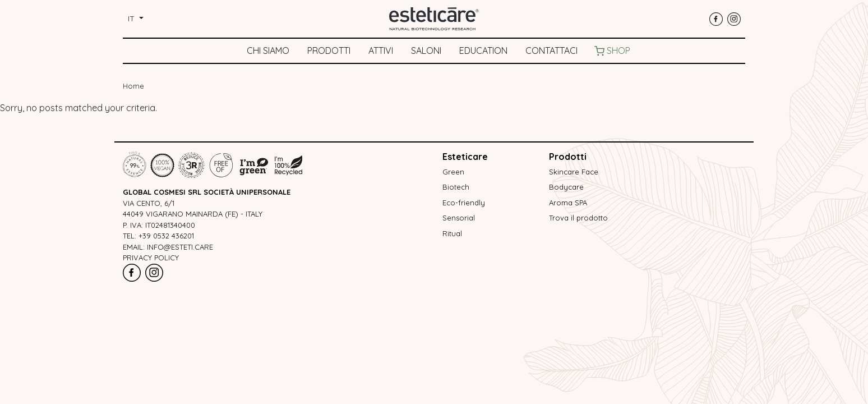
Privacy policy (151, 258)
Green (453, 172)
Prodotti (329, 50)
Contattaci (551, 50)
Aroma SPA (568, 203)
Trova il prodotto (578, 218)
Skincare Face (574, 172)
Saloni (426, 50)
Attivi (381, 50)
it (132, 19)
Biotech (456, 187)
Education (483, 50)
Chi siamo (268, 50)
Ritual (452, 233)
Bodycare (566, 187)
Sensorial (459, 218)
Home (133, 86)
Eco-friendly (464, 203)
